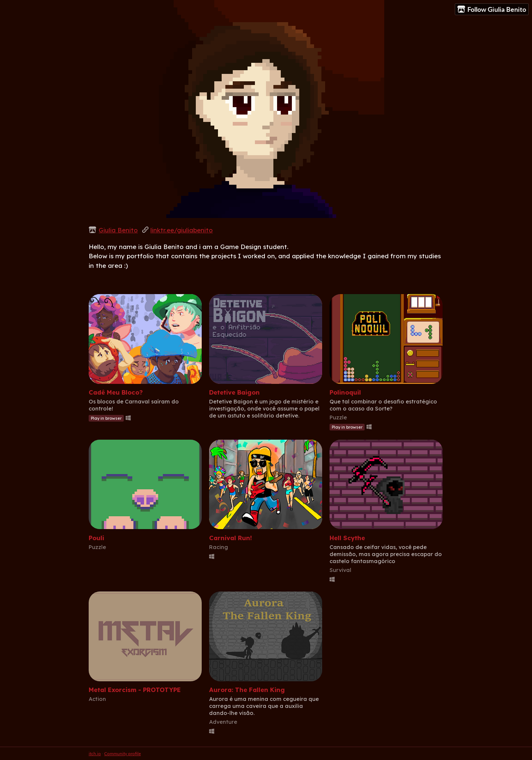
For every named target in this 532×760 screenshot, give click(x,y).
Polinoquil (345, 392)
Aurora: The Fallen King (247, 690)
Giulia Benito (118, 230)
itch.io (95, 754)
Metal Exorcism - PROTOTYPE (135, 690)
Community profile (122, 754)
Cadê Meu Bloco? (116, 392)
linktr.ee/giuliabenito (182, 230)
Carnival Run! (231, 538)
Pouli (96, 538)
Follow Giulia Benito (492, 9)
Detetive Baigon (234, 392)
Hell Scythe (347, 538)
